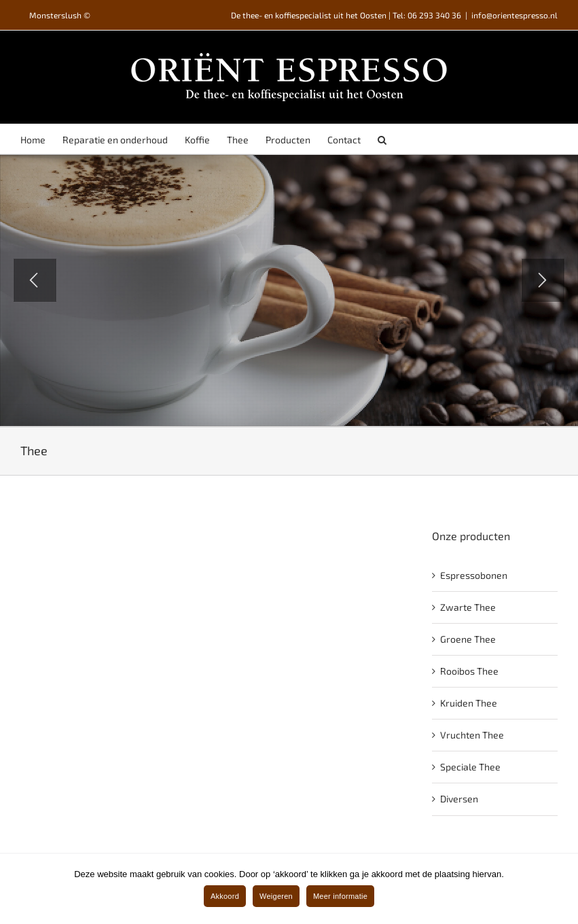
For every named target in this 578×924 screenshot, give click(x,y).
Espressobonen (474, 575)
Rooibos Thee (469, 671)
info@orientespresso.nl (514, 15)
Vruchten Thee (472, 735)
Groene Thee (468, 639)
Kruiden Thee (469, 703)
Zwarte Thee (468, 607)
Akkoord (225, 896)
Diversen (459, 799)
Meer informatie (340, 896)
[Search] (382, 139)
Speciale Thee (470, 767)
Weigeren (276, 896)
